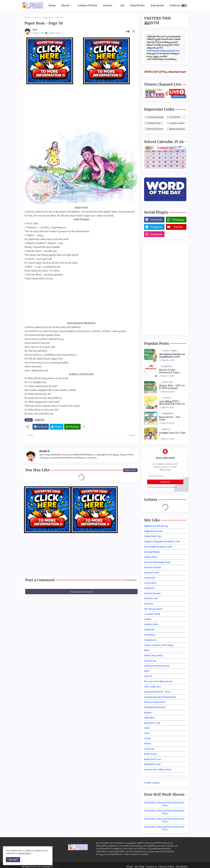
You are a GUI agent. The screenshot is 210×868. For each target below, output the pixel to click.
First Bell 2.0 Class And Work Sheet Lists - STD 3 (165, 820)
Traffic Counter (152, 783)
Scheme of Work (152, 567)
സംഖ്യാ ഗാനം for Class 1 (172, 434)
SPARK (148, 619)
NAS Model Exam (155, 129)
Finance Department (155, 702)
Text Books (157, 5)
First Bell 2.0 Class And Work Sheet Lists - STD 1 (165, 804)
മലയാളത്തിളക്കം (152, 552)
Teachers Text (154, 123)
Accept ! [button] (13, 860)
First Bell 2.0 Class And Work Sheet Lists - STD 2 (165, 812)
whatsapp (178, 220)
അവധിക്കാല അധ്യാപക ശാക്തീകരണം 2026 (172, 356)
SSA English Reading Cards (158, 547)
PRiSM (148, 744)
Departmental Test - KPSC (157, 692)
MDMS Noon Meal (153, 656)
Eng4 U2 (36, 18)
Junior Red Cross (153, 759)
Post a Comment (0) (81, 592)
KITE (147, 671)
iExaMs (148, 713)
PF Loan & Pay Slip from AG (158, 681)
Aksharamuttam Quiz (178, 129)
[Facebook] (41, 427)
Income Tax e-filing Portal (158, 770)
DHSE (147, 728)
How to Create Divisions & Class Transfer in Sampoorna (169, 371)
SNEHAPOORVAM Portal (157, 666)
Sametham (150, 635)
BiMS (147, 650)
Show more (130, 470)
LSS (122, 5)
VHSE (147, 733)
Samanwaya (150, 640)
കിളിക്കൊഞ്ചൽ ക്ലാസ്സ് (156, 526)
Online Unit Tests (153, 536)
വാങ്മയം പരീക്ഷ (176, 123)
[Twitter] (57, 427)
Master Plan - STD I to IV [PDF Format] (172, 387)
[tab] (52, 5)
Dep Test (149, 604)
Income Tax (150, 661)
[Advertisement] (81, 107)
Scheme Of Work (87, 5)
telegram (156, 227)
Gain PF (148, 676)
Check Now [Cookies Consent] (24, 853)
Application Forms (153, 531)
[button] (184, 6)
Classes (107, 5)
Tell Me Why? (151, 557)
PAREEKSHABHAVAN (155, 707)
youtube (178, 227)
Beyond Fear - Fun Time (170, 418)
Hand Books (138, 5)
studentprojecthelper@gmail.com (163, 51)
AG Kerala (149, 749)
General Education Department (160, 697)
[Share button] (84, 427)
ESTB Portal (150, 754)
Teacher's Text (152, 573)
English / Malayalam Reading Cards (162, 541)
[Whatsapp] (72, 427)
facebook (156, 220)
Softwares (176, 5)
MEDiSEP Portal (152, 764)
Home (52, 5)
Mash (43, 451)
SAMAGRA (149, 630)
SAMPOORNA (151, 624)
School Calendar (152, 593)
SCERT (148, 739)
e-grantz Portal (152, 614)
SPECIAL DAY (151, 598)
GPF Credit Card (152, 687)
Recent (65, 5)
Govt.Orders (150, 583)
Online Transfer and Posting (159, 645)
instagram (156, 234)
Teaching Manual (155, 117)
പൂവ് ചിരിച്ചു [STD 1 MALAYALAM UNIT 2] (172, 403)
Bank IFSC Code (152, 723)
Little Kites (149, 718)
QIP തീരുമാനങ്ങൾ (153, 609)
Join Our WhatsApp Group (157, 562)
